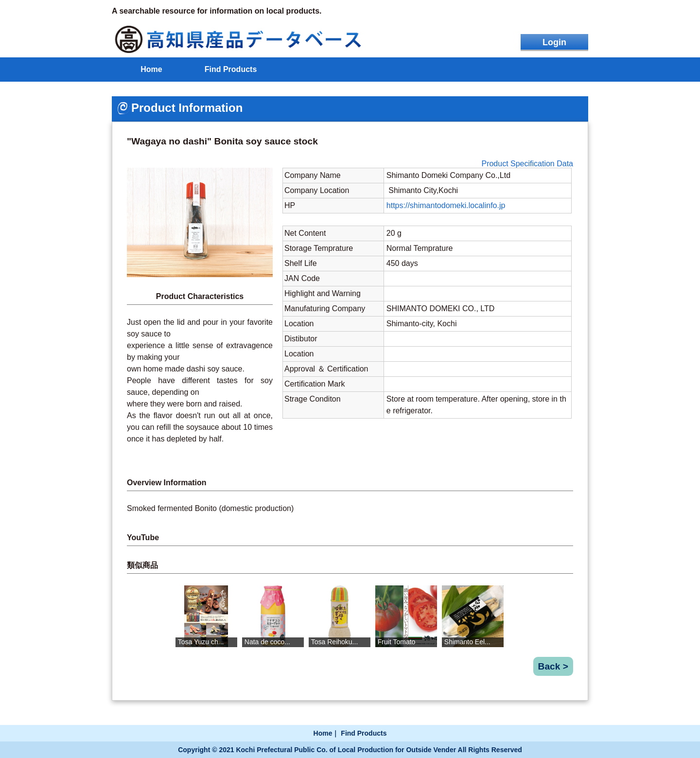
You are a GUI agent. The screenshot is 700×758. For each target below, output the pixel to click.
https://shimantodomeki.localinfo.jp (446, 205)
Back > (553, 666)
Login (554, 42)
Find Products (231, 69)
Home (151, 69)
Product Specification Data (527, 164)
